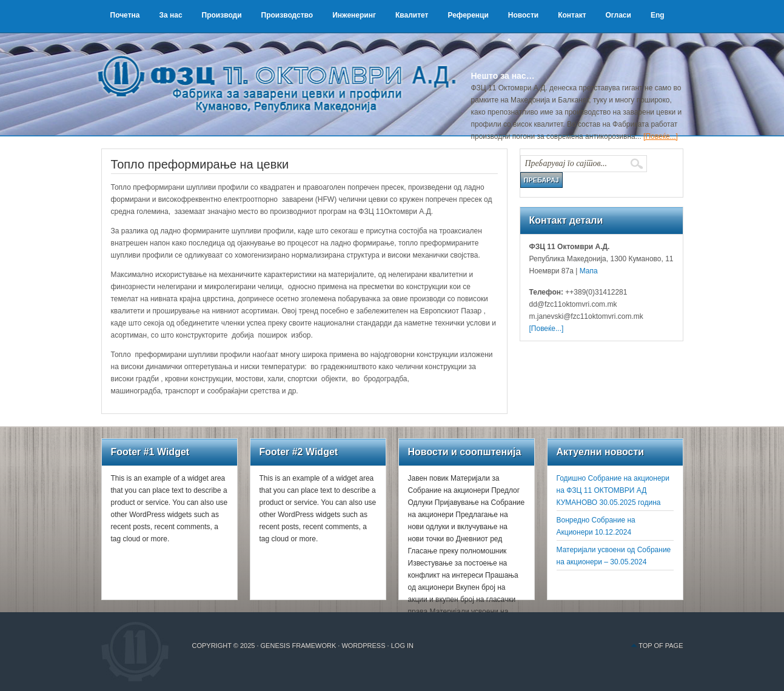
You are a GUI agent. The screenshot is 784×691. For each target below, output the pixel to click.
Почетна (125, 15)
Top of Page (661, 646)
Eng (658, 15)
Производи (222, 15)
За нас (170, 15)
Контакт (572, 15)
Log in (402, 646)
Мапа (587, 271)
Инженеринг (354, 15)
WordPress (363, 646)
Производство (287, 15)
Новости (523, 15)
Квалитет (412, 15)
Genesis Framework (299, 646)
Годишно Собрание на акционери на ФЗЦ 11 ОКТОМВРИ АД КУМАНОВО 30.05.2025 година (613, 490)
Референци (468, 15)
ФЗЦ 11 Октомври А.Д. (283, 70)
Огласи (618, 15)
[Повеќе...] (661, 136)
